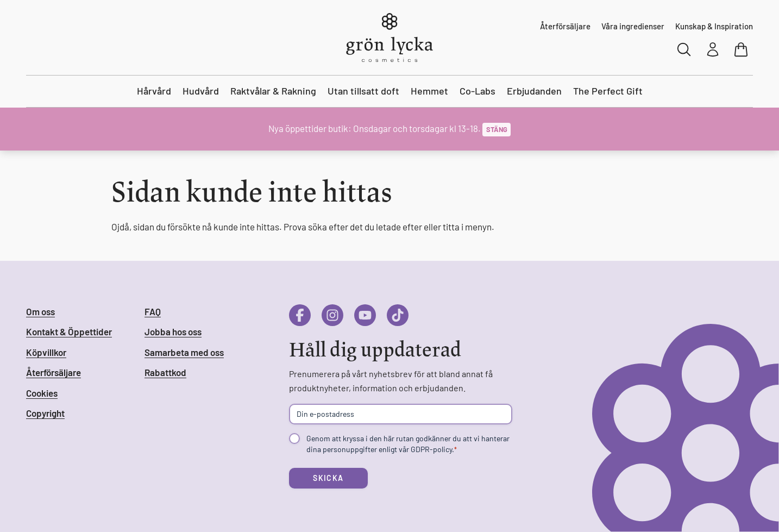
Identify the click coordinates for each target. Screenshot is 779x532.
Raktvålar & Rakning (273, 91)
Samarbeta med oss (184, 352)
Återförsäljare (565, 26)
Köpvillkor (46, 352)
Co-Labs (478, 91)
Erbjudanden (534, 91)
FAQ (153, 311)
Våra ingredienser (633, 26)
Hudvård (201, 91)
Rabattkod (165, 372)
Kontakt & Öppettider (69, 331)
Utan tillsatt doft (363, 91)
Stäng (497, 129)
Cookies (42, 393)
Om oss (40, 311)
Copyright (45, 413)
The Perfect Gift (608, 91)
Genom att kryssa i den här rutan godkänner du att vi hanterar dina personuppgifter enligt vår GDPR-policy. (408, 444)
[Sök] (684, 49)
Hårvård (154, 91)
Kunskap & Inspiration (714, 26)
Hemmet (429, 91)
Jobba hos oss (173, 331)
